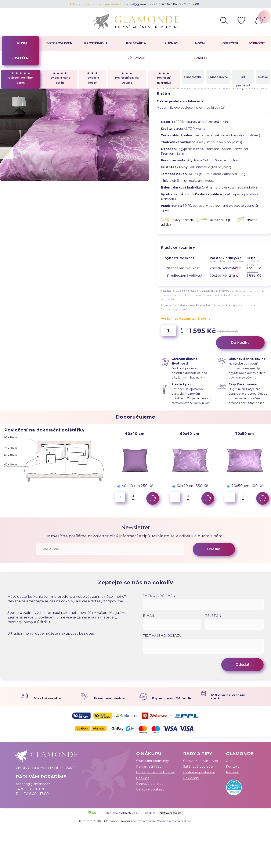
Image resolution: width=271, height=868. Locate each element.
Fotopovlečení (60, 43)
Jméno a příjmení (160, 596)
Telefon (213, 616)
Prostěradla (96, 43)
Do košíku (240, 343)
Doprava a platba (150, 784)
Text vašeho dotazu (162, 636)
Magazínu (118, 613)
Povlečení (191, 778)
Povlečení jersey (92, 78)
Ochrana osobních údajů (156, 772)
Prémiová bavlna (109, 698)
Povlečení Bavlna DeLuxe (127, 78)
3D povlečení (243, 80)
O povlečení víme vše (201, 761)
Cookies (143, 778)
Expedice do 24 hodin (172, 698)
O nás (231, 761)
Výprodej (257, 43)
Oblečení (230, 43)
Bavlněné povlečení (199, 772)
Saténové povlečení (199, 767)
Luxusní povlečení (20, 51)
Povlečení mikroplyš (164, 78)
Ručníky (171, 43)
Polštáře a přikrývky (136, 51)
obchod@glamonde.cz (139, 4)
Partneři (233, 772)
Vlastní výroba (48, 698)
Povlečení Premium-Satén (21, 78)
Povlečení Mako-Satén (60, 78)
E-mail (149, 616)
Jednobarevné (218, 77)
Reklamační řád (149, 767)
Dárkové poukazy (150, 789)
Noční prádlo (200, 51)
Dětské (263, 77)
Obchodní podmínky (153, 761)
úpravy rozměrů (183, 220)
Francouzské (193, 77)
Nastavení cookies (171, 813)
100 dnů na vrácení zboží (228, 697)
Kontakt (232, 767)
